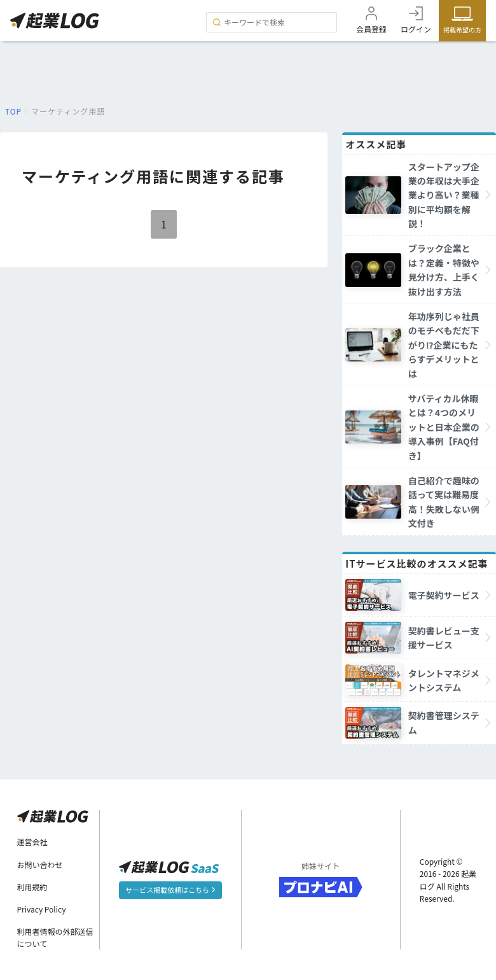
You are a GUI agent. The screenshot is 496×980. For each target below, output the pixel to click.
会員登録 (371, 29)
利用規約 (32, 887)
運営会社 (32, 842)
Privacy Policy (42, 909)
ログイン (416, 29)
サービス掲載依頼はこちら (170, 890)
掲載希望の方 (462, 30)
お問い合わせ (40, 864)
